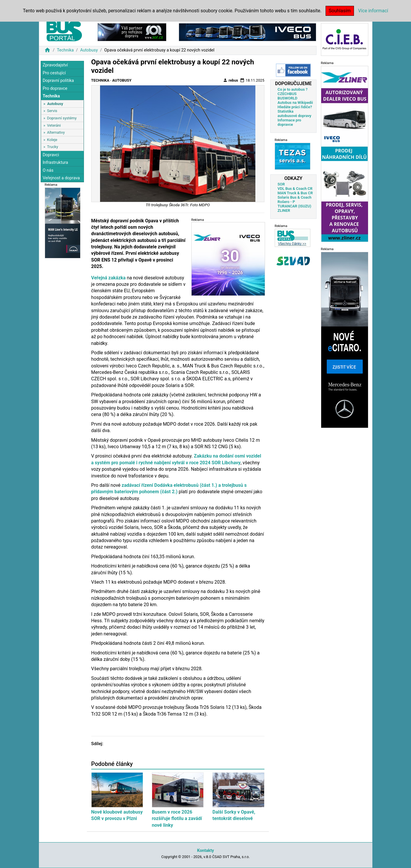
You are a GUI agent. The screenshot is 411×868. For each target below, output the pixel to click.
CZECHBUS (287, 94)
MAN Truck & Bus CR (295, 193)
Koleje (52, 140)
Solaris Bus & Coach (295, 197)
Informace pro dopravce (289, 122)
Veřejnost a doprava (61, 178)
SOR (281, 184)
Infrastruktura (55, 163)
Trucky (53, 147)
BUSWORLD (288, 98)
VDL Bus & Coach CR (295, 189)
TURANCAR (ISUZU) (294, 206)
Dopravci (51, 155)
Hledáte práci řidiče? (295, 107)
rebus (231, 80)
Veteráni (54, 125)
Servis (52, 111)
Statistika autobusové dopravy (294, 114)
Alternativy (56, 132)
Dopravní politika (58, 81)
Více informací (373, 11)
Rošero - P (286, 202)
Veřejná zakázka (109, 278)
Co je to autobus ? (293, 89)
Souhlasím (340, 11)
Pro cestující (54, 73)
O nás (48, 170)
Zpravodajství (55, 65)
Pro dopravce (55, 88)
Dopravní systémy (62, 118)
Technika (65, 50)
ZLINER (284, 210)
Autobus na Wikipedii (295, 103)
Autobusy (89, 50)
